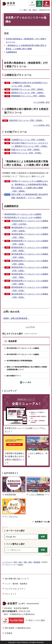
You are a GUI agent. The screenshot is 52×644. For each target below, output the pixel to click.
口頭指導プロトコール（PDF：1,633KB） (29, 140)
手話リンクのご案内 (37, 620)
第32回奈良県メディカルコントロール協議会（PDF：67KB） (30, 289)
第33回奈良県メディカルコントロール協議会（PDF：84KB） (30, 282)
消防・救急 (28, 562)
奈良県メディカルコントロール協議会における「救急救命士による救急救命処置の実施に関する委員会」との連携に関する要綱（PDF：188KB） (30, 186)
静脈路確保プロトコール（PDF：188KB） (29, 96)
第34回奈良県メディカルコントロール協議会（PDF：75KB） (30, 276)
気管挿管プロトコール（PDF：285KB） (28, 89)
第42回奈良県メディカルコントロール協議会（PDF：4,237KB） (30, 222)
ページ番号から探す (16, 544)
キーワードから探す (16, 531)
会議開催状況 (11, 52)
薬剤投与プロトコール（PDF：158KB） (28, 93)
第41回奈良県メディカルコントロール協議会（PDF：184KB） (30, 229)
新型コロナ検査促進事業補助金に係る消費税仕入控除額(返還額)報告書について (27, 368)
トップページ (7, 562)
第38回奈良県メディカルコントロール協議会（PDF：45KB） (30, 249)
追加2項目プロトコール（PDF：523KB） (26, 120)
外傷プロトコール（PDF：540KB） (26, 150)
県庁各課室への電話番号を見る (18, 628)
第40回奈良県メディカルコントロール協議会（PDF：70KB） (30, 236)
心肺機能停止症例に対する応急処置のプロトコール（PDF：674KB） (30, 84)
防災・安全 (18, 562)
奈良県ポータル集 (42, 522)
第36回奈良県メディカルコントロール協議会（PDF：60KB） (30, 262)
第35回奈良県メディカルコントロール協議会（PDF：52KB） (30, 269)
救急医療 (13, 341)
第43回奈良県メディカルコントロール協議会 (23, 217)
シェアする (30, 327)
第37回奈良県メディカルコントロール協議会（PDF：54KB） (30, 256)
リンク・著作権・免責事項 (16, 584)
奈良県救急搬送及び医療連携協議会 (20, 361)
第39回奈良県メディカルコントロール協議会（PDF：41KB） (30, 242)
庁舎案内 (9, 633)
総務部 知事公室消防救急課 (16, 318)
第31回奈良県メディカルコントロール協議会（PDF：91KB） (30, 296)
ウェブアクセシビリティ (15, 589)
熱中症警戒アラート (14, 376)
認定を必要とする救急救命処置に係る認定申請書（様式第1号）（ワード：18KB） (30, 196)
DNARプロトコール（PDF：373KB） (27, 153)
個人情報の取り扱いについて (17, 579)
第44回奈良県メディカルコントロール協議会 (23, 214)
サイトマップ (11, 594)
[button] (32, 4)
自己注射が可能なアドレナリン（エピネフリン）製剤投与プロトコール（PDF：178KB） (30, 145)
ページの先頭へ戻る (41, 102)
